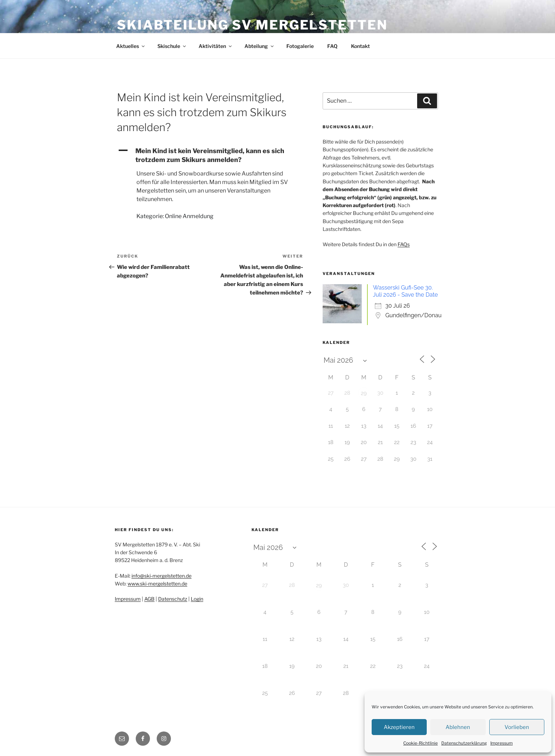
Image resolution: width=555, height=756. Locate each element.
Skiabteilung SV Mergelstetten (252, 25)
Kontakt (360, 46)
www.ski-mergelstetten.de (157, 584)
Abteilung (260, 46)
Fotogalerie (300, 46)
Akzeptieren (399, 727)
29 (364, 393)
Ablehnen (458, 727)
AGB (149, 599)
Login (197, 599)
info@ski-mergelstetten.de (161, 576)
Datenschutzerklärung (464, 743)
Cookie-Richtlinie (421, 743)
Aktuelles (131, 46)
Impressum (502, 743)
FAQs (404, 244)
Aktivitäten (216, 46)
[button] (210, 155)
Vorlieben (517, 727)
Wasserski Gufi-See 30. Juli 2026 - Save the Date (406, 291)
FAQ (332, 46)
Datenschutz (173, 599)
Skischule (172, 46)
